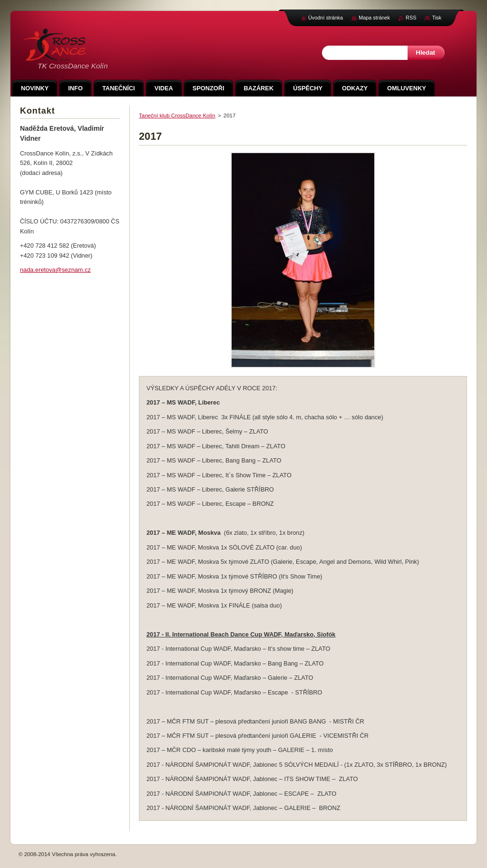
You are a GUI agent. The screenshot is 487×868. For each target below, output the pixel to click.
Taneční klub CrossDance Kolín (177, 116)
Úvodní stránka (326, 18)
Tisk (437, 18)
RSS (411, 18)
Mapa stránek (374, 18)
